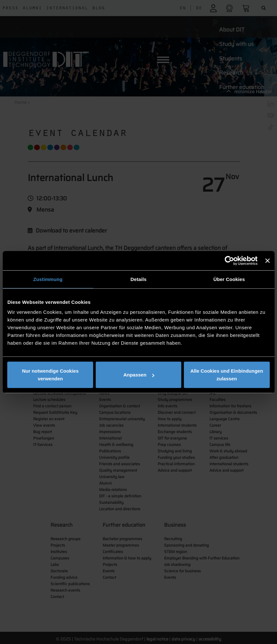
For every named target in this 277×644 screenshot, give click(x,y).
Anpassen (139, 375)
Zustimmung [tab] (48, 279)
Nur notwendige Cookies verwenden (50, 375)
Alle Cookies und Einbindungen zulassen (227, 375)
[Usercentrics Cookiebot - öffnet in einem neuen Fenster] (230, 260)
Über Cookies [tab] (229, 279)
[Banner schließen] (267, 260)
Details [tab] (139, 279)
